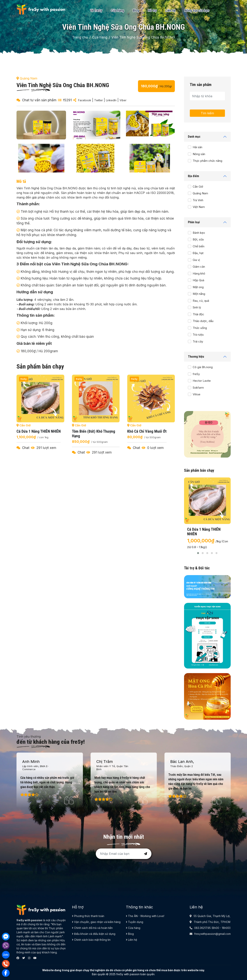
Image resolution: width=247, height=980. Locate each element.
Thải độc (198, 314)
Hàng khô (199, 273)
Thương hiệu (196, 357)
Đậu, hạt (198, 253)
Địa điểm (193, 176)
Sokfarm (198, 388)
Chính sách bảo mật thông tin (91, 940)
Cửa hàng (117, 10)
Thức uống (200, 328)
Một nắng (199, 294)
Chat (26, 448)
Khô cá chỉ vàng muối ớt (147, 431)
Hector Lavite (202, 381)
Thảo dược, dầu (203, 321)
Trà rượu (198, 335)
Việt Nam (199, 207)
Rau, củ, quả (201, 301)
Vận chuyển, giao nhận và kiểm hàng (96, 922)
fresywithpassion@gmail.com (212, 934)
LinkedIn (111, 100)
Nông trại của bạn (197, 10)
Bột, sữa (198, 239)
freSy (196, 374)
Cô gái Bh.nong (203, 367)
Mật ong (198, 287)
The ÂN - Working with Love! (145, 916)
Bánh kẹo (199, 233)
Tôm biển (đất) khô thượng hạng (94, 434)
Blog (136, 10)
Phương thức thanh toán (88, 916)
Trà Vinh (198, 200)
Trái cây (198, 341)
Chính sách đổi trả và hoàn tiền (92, 928)
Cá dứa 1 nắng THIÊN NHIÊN (39, 431)
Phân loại (194, 222)
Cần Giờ (198, 187)
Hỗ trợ (152, 10)
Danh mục (194, 137)
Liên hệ (171, 10)
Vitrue (197, 394)
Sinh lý (197, 307)
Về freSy (96, 10)
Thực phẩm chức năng (207, 161)
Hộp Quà (198, 280)
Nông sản (199, 154)
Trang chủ (80, 37)
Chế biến (199, 246)
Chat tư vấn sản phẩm (39, 100)
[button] (198, 553)
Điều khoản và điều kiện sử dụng (94, 934)
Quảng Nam (200, 193)
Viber (123, 100)
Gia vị (196, 260)
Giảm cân (199, 267)
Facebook (85, 100)
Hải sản (197, 147)
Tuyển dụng (135, 922)
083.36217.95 (202, 928)
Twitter (99, 100)
